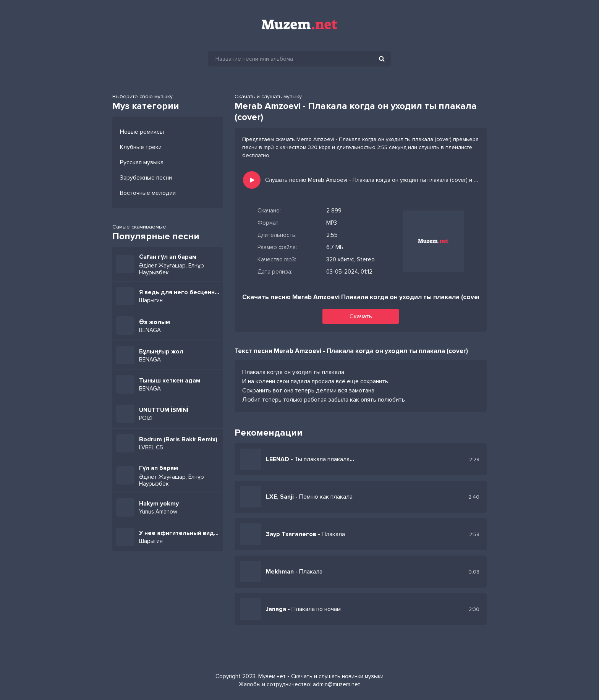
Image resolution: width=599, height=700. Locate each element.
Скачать (361, 316)
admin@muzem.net (337, 684)
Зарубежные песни (146, 178)
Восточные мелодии (148, 193)
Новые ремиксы (142, 132)
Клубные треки (141, 147)
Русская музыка (142, 162)
